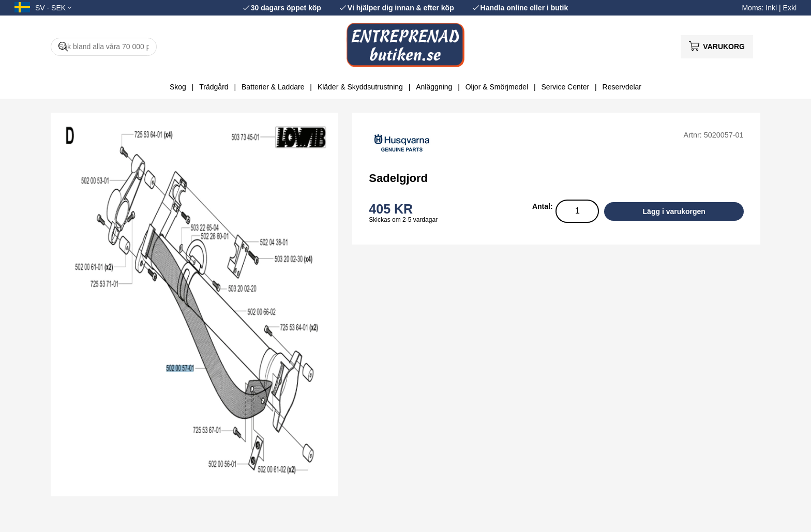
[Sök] (104, 47)
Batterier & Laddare (273, 87)
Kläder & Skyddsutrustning (360, 87)
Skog (178, 87)
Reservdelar (622, 87)
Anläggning (434, 87)
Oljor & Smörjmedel (497, 87)
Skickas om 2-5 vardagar (403, 220)
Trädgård (214, 87)
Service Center (566, 87)
